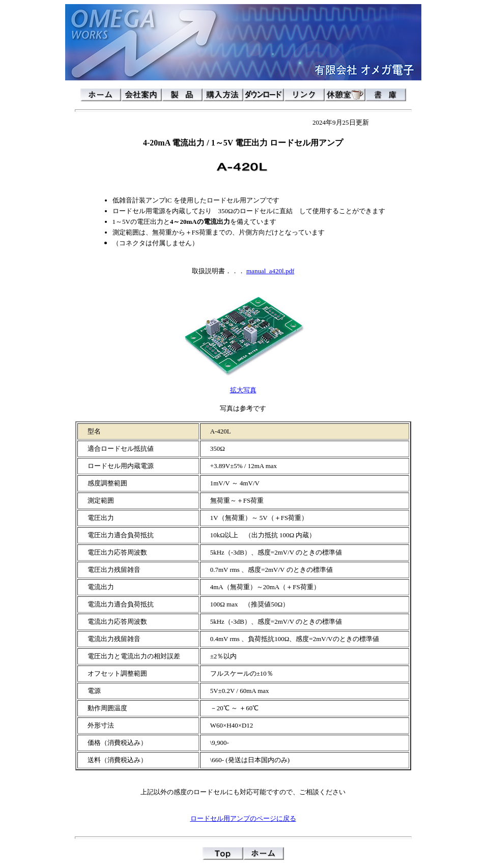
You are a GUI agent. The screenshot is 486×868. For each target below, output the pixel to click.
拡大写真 (243, 390)
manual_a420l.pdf (270, 271)
